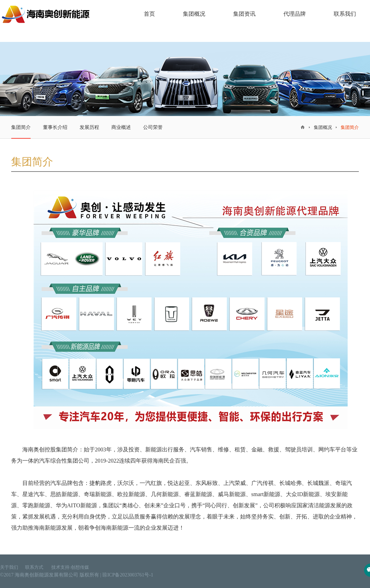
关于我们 (9, 567)
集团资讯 (244, 14)
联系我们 (345, 14)
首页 (149, 14)
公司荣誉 (153, 127)
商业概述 (121, 127)
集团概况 (194, 14)
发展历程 (89, 127)
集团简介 (21, 132)
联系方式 (35, 567)
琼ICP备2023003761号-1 (128, 575)
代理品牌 (295, 14)
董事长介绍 (55, 127)
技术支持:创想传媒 (70, 567)
